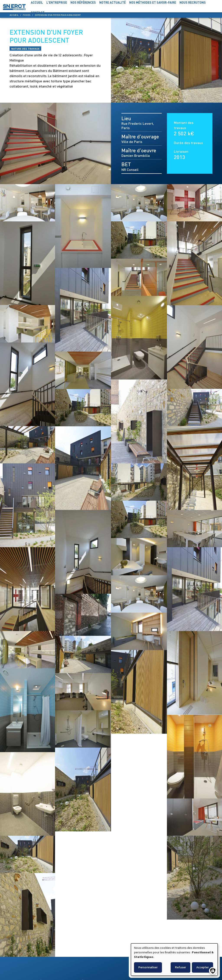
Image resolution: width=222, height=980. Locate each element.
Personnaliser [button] (148, 967)
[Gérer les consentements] (213, 971)
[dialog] (174, 960)
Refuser (180, 967)
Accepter (202, 967)
